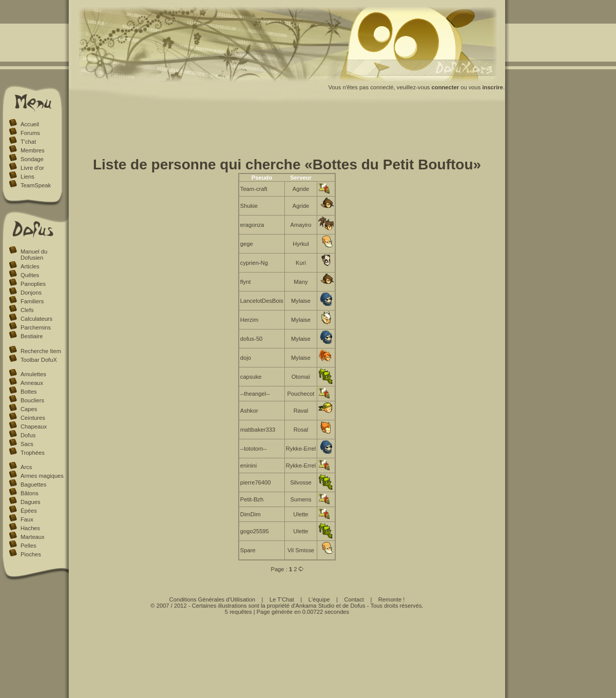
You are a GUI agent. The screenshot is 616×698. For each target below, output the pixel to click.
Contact (354, 599)
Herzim (249, 320)
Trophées (33, 453)
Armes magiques (42, 476)
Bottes (29, 392)
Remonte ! (392, 599)
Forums (30, 133)
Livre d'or (32, 168)
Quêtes (30, 275)
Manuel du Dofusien (34, 255)
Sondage (32, 159)
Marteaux (33, 537)
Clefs (27, 310)
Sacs (27, 444)
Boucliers (32, 400)
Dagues (31, 502)
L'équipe (319, 599)
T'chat (28, 142)
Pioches (31, 554)
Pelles (28, 546)
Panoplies (33, 284)
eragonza (252, 225)
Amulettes (33, 374)
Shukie (249, 206)
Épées (29, 511)
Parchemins (36, 327)
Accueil (30, 124)
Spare (248, 550)
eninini (248, 466)
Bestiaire (32, 336)
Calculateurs (36, 319)
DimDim (251, 514)
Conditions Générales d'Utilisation (213, 599)
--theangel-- (255, 394)
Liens (27, 177)
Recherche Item (41, 351)
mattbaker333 (258, 430)
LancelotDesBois (262, 301)
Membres (33, 150)
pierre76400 (256, 482)
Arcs (26, 467)
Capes (29, 409)
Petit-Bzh (252, 499)
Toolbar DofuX (39, 360)
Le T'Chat (282, 599)
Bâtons (30, 493)
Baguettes (33, 484)
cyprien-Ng (254, 263)
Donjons (31, 293)
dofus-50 (252, 339)
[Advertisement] (287, 132)
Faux (27, 519)
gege (247, 244)
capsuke (251, 377)
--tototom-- (254, 449)
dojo (246, 358)
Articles (30, 266)
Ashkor (249, 411)
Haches (30, 528)
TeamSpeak (36, 185)
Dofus (28, 435)
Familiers (32, 301)
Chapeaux (34, 426)
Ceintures (33, 418)
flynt (246, 282)
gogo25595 (255, 531)
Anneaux (32, 383)
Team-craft (254, 189)
